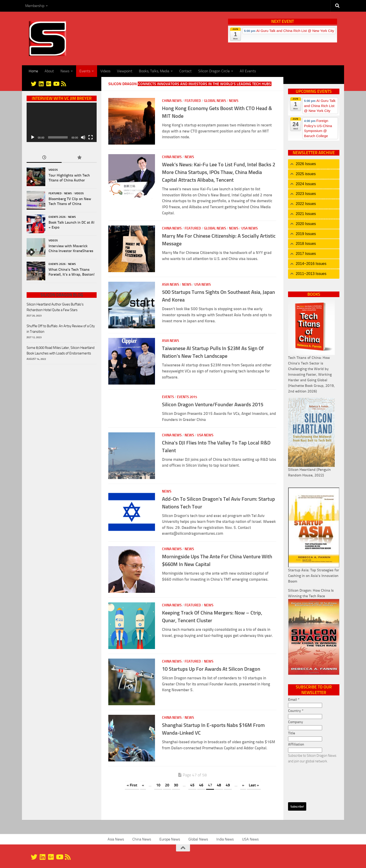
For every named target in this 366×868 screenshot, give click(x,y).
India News (225, 839)
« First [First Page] (132, 785)
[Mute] (83, 137)
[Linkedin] (41, 84)
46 (201, 785)
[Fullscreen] (91, 137)
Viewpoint (125, 71)
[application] (62, 122)
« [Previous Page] (143, 785)
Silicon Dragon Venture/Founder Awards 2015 (213, 404)
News (65, 71)
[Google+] (49, 84)
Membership (35, 6)
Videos (105, 71)
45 (192, 785)
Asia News (171, 285)
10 (158, 785)
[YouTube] (56, 84)
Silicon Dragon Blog (62, 295)
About (49, 71)
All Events (248, 71)
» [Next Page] (243, 785)
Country (296, 711)
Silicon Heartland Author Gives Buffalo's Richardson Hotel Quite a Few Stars (55, 307)
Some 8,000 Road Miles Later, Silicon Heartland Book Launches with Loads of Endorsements (61, 351)
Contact (185, 71)
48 (219, 785)
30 (176, 785)
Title (292, 733)
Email (294, 700)
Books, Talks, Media (154, 71)
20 (167, 785)
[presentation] (307, 781)
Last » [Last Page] (254, 785)
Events (85, 71)
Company (296, 722)
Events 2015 (187, 397)
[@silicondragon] (34, 84)
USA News (250, 228)
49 (228, 785)
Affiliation (296, 744)
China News (172, 101)
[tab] (314, 164)
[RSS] (63, 84)
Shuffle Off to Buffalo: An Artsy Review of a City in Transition (61, 329)
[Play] (33, 137)
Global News (215, 101)
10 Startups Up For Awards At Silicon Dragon (211, 669)
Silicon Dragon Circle (214, 71)
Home (33, 71)
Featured (193, 101)
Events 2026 (57, 217)
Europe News (170, 839)
